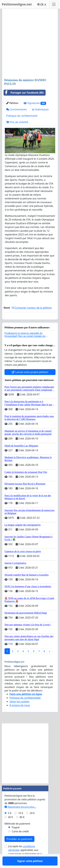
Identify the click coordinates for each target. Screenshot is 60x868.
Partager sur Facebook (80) (24, 93)
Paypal (16, 836)
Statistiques (40, 109)
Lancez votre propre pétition (30, 381)
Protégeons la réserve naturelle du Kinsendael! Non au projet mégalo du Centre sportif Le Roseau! (25, 345)
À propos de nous (20, 714)
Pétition (12, 103)
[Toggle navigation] (54, 4)
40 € (11, 826)
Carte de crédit (20, 840)
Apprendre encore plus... (20, 816)
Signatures (35, 103)
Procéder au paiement (19, 848)
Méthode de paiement (17, 833)
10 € (21, 822)
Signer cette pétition (30, 322)
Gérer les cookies (19, 711)
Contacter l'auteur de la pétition (32, 308)
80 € (22, 826)
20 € (32, 822)
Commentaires (17, 109)
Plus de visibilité (17, 122)
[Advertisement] (30, 44)
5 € (10, 822)
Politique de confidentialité (22, 116)
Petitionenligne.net (17, 4)
